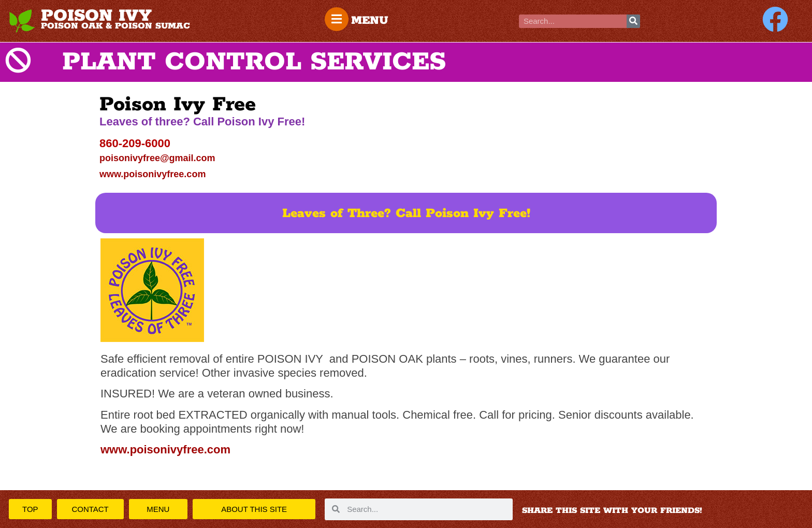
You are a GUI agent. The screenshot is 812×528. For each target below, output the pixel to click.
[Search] (633, 21)
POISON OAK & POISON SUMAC (115, 26)
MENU (370, 21)
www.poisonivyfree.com (153, 174)
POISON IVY (96, 16)
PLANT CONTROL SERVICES (254, 62)
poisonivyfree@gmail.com (157, 158)
